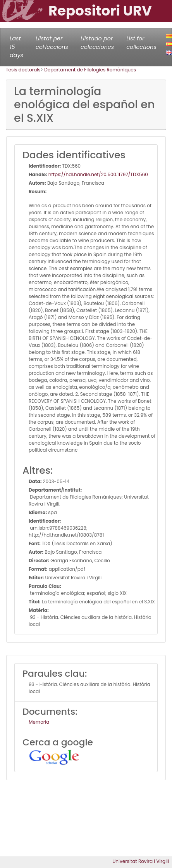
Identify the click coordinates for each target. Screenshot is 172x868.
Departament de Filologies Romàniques (90, 70)
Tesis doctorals (23, 70)
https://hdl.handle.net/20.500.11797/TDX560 (98, 174)
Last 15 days (16, 47)
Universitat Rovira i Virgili (141, 861)
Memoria (39, 722)
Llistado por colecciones (97, 43)
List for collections (141, 43)
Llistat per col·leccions (52, 43)
